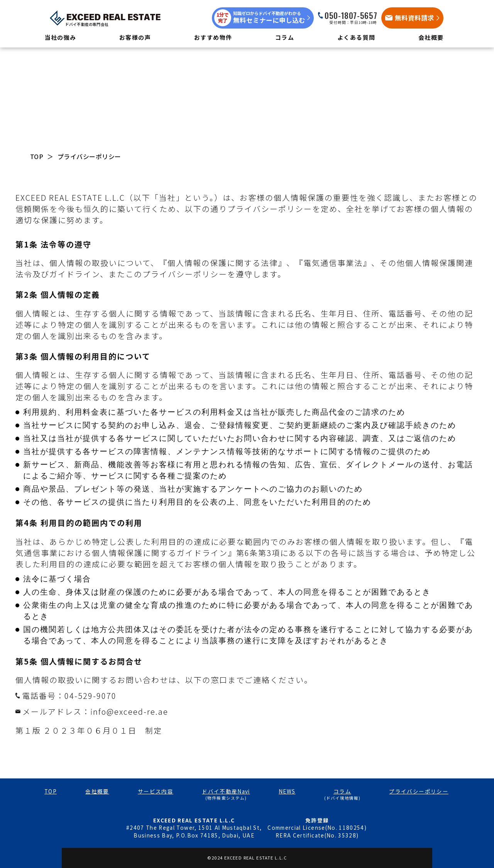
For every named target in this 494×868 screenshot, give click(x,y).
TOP (37, 156)
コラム (285, 37)
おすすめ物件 (213, 37)
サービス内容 (156, 791)
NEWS (287, 791)
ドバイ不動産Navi (226, 791)
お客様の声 (135, 37)
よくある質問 (356, 37)
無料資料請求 (414, 18)
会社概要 (431, 37)
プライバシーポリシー (419, 791)
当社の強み (60, 37)
